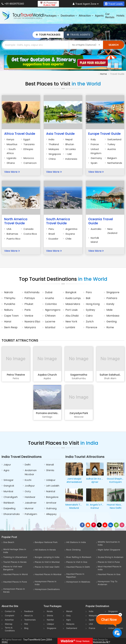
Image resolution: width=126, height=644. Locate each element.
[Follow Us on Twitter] (99, 525)
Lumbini (70, 327)
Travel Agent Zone (86, 4)
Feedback (29, 611)
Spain (94, 163)
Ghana (11, 163)
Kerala (50, 611)
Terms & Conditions (10, 629)
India (51, 139)
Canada (28, 229)
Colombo (51, 304)
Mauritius (12, 144)
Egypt (27, 139)
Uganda (11, 158)
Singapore (55, 154)
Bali (88, 298)
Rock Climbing (73, 550)
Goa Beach (9, 542)
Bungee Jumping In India (47, 557)
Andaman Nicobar (31, 472)
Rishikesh (9, 503)
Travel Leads (114, 4)
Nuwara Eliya (32, 322)
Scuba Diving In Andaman (111, 557)
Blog (26, 628)
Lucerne (50, 322)
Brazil (52, 234)
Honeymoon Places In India (46, 583)
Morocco (29, 158)
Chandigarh (11, 497)
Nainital (51, 491)
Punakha (10, 304)
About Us (29, 616)
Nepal (69, 139)
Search (114, 45)
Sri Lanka (71, 149)
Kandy (110, 304)
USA (9, 229)
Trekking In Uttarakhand (15, 557)
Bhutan (70, 144)
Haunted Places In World (15, 574)
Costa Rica (30, 234)
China (52, 159)
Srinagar (9, 480)
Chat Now (109, 620)
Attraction (86, 16)
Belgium (112, 158)
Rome (110, 327)
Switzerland (114, 139)
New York (71, 322)
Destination (69, 16)
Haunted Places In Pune (15, 582)
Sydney (90, 310)
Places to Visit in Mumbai (47, 562)
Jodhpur (30, 486)
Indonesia (71, 159)
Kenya (10, 139)
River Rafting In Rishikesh (79, 557)
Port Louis (72, 310)
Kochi (28, 480)
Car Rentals (110, 16)
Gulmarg (51, 508)
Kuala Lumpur (73, 298)
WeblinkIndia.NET (102, 642)
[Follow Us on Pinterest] (94, 525)
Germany (96, 158)
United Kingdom (96, 151)
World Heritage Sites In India (15, 551)
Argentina (71, 229)
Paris (28, 310)
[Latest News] (88, 525)
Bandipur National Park (46, 542)
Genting (112, 322)
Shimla (50, 470)
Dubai (49, 292)
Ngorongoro (53, 310)
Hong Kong (93, 304)
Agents (99, 16)
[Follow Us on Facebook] (82, 525)
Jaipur (7, 465)
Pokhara (112, 298)
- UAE (69, 154)
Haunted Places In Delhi (78, 567)
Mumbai (8, 491)
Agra (6, 470)
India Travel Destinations (22, 457)
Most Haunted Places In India (110, 568)
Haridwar (30, 497)
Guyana (70, 234)
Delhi (28, 465)
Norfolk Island (95, 240)
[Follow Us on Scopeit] (116, 525)
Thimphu (10, 298)
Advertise (9, 620)
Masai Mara (73, 304)
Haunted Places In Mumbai (48, 574)
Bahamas (12, 234)
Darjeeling (9, 508)
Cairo (89, 316)
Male (109, 310)
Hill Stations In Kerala (45, 550)
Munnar (29, 508)
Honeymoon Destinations (47, 589)
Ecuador (53, 239)
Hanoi (8, 322)
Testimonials (30, 620)
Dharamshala (12, 514)
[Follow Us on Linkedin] (111, 525)
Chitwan (50, 316)
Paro (89, 292)
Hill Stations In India (76, 542)
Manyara (30, 327)
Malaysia (54, 149)
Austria (112, 149)
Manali (50, 465)
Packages (52, 16)
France (95, 144)
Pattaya (30, 298)
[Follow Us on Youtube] (105, 525)
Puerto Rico (14, 239)
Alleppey (51, 514)
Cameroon (30, 163)
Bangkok (71, 292)
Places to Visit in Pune (109, 562)
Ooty (28, 491)
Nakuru (9, 310)
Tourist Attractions (20, 340)
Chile (68, 239)
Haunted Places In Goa (109, 574)
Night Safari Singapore (109, 550)
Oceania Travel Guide (101, 221)
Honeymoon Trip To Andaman (108, 583)
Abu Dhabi (72, 316)
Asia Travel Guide (60, 134)
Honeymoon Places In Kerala (14, 590)
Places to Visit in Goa (77, 562)
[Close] (120, 615)
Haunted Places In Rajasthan (75, 575)
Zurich (90, 322)
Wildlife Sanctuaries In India (109, 543)
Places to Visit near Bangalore (13, 568)
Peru (51, 229)
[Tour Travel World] (23, 16)
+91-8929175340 (13, 4)
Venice (29, 316)
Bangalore (52, 497)
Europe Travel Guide (104, 134)
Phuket (29, 304)
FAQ (26, 624)
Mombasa (113, 316)
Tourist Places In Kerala (15, 562)
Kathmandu (32, 292)
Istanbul (50, 327)
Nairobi (9, 292)
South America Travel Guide (58, 221)
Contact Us (10, 611)
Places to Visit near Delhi (47, 567)
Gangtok (9, 486)
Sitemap (9, 624)
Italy (93, 139)
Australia (96, 229)
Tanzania (29, 144)
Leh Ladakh (53, 486)
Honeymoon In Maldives (78, 582)
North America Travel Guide (16, 221)
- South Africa (11, 151)
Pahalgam (31, 514)
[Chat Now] (117, 633)
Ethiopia (28, 149)
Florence (92, 327)
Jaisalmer (31, 503)
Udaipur (51, 480)
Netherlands (115, 163)
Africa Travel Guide (20, 134)
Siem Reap (11, 327)
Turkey (111, 144)
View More (12, 172)
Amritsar (51, 503)
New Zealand (112, 231)
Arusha (49, 298)
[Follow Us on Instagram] (122, 525)
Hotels (120, 16)
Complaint (9, 616)
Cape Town (11, 316)
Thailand (54, 144)
